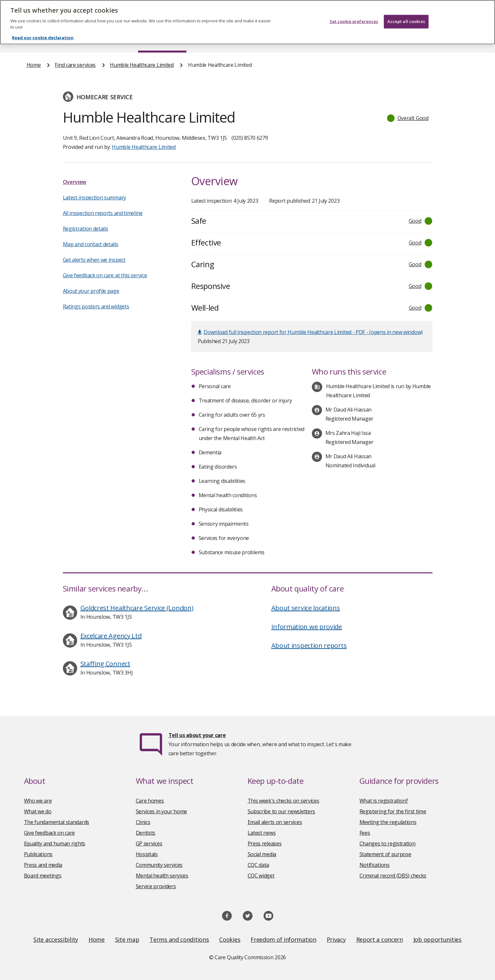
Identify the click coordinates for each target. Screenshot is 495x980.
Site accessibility (56, 939)
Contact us (455, 40)
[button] (408, 118)
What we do (38, 811)
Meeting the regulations (388, 822)
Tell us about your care (197, 735)
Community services (159, 865)
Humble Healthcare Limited (142, 65)
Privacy (336, 939)
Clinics (143, 822)
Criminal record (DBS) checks (393, 876)
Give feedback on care (50, 833)
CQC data (259, 865)
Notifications (375, 865)
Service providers (156, 886)
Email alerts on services (275, 822)
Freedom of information (283, 939)
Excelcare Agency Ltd (111, 636)
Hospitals (147, 854)
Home (34, 40)
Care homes (150, 801)
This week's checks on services (283, 801)
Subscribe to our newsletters (282, 811)
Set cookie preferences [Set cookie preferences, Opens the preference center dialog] (354, 13)
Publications (290, 40)
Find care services (162, 40)
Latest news (262, 833)
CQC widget (261, 876)
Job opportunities (437, 939)
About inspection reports (309, 645)
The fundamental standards (57, 822)
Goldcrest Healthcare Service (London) (137, 608)
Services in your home (162, 811)
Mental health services (162, 876)
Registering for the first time (393, 811)
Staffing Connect (105, 664)
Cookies (230, 939)
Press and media (43, 865)
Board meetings (43, 876)
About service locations (306, 608)
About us (91, 40)
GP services (149, 843)
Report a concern (380, 939)
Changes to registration (388, 843)
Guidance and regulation (373, 40)
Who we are (38, 801)
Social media (262, 854)
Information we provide (307, 627)
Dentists (146, 833)
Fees (365, 833)
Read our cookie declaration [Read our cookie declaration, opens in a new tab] (43, 29)
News (229, 40)
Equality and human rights (55, 843)
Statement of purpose (385, 854)
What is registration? (384, 801)
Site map (127, 939)
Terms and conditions (179, 939)
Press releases (265, 843)
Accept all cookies (406, 13)
